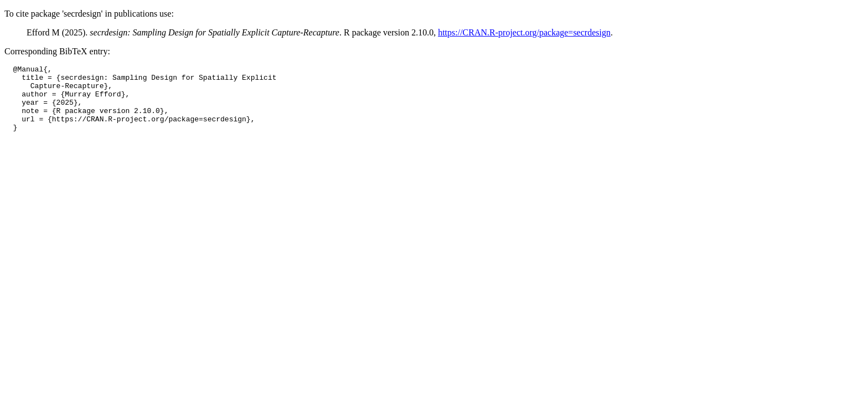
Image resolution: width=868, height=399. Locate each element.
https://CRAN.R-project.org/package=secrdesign (524, 32)
